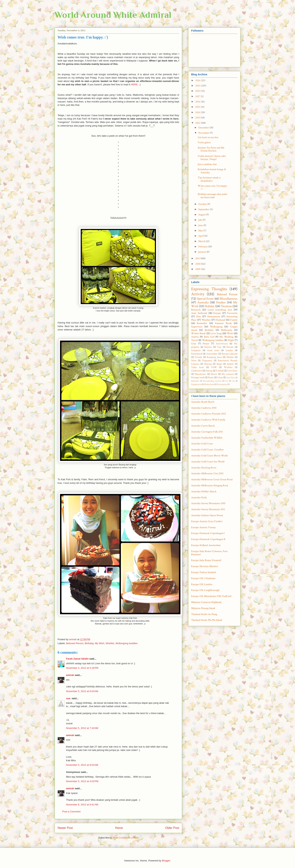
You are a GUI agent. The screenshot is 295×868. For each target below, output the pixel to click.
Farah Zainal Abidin (77, 659)
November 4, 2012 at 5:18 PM (82, 668)
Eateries (208, 347)
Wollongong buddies (127, 643)
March (202, 241)
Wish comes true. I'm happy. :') (212, 187)
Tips (219, 347)
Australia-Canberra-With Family (208, 420)
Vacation (226, 306)
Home (119, 828)
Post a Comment (71, 812)
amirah (70, 675)
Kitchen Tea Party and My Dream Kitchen (211, 149)
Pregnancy (207, 361)
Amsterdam (212, 354)
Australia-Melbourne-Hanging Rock (210, 486)
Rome (211, 377)
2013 (198, 118)
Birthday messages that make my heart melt (213, 196)
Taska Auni (198, 367)
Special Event (205, 299)
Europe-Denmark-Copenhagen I (208, 533)
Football (220, 371)
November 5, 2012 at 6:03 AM (82, 691)
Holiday (210, 306)
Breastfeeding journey (212, 381)
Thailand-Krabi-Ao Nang (204, 614)
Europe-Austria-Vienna (203, 527)
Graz (194, 344)
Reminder (202, 323)
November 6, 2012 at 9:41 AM (82, 805)
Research (196, 310)
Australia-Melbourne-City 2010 (207, 473)
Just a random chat (207, 164)
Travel (194, 340)
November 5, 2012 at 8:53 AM (82, 765)
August (202, 215)
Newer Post (65, 828)
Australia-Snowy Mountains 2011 (208, 509)
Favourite (232, 313)
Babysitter (195, 381)
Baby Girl (209, 337)
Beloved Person (75, 643)
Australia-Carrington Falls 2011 (207, 432)
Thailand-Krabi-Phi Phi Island (207, 620)
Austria (195, 337)
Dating (209, 371)
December (204, 128)
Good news (213, 350)
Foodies (221, 302)
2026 (198, 80)
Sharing (208, 364)
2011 (198, 258)
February (203, 247)
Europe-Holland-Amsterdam (206, 545)
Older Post (172, 828)
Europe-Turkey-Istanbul (203, 572)
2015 (198, 107)
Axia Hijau (231, 378)
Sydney (230, 364)
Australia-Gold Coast (202, 444)
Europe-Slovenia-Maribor (205, 566)
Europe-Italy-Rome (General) (206, 560)
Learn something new (220, 310)
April (201, 236)
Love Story (232, 371)
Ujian (220, 377)
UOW (214, 367)
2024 (198, 91)
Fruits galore (204, 142)
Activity (198, 294)
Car (227, 381)
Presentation (222, 384)
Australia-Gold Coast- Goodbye (207, 450)
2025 (198, 86)
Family (234, 320)
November (204, 133)
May (201, 231)
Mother (230, 357)
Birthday (89, 643)
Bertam (230, 347)
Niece (194, 361)
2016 (198, 102)
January (202, 252)
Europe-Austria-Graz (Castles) (207, 521)
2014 (198, 112)
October (203, 204)
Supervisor (197, 327)
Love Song (216, 333)
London (229, 350)
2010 (198, 264)
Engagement (196, 384)
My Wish (100, 643)
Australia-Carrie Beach (203, 426)
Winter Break (198, 333)
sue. (68, 698)
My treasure (228, 374)
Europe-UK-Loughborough (205, 590)
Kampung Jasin (214, 357)
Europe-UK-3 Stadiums (203, 578)
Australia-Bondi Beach (203, 402)
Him (199, 317)
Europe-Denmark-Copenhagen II (208, 539)
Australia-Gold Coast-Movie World (209, 456)
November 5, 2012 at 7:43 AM (82, 728)
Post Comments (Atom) (126, 838)
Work (230, 333)
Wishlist (110, 643)
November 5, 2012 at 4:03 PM (82, 781)
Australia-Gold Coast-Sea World (208, 462)
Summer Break (223, 323)
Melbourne (227, 330)
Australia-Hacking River (204, 468)
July (200, 220)
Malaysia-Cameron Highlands (206, 602)
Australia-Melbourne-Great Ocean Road (212, 479)
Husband (220, 320)
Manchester (200, 374)
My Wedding (226, 337)
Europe (217, 313)
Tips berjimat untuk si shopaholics (209, 179)
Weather (206, 320)
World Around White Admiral (113, 15)
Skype (219, 364)
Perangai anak (198, 377)
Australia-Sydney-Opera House (207, 515)
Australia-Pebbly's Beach (204, 492)
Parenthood (197, 354)
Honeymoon (214, 317)
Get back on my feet (208, 137)
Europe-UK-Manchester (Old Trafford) (211, 596)
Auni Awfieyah (199, 313)
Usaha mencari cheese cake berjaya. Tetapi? (212, 158)
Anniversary (222, 344)
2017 (198, 96)
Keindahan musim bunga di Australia (212, 171)
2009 (198, 269)
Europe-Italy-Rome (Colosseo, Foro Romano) (209, 553)
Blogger (166, 861)
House (206, 344)
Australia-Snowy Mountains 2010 (208, 503)
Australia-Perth (199, 498)
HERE (134, 84)
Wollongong (216, 327)
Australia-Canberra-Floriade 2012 (209, 414)
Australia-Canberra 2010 (204, 408)
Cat (233, 381)
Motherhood (209, 384)
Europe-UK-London (202, 584)
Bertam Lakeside (230, 354)
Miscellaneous (229, 299)
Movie (214, 374)
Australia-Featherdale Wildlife (207, 438)
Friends (198, 357)
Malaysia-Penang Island (203, 608)
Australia (203, 302)
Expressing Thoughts (209, 289)
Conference (197, 371)
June (201, 225)
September (204, 209)
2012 (198, 123)
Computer (196, 350)
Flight (231, 340)
